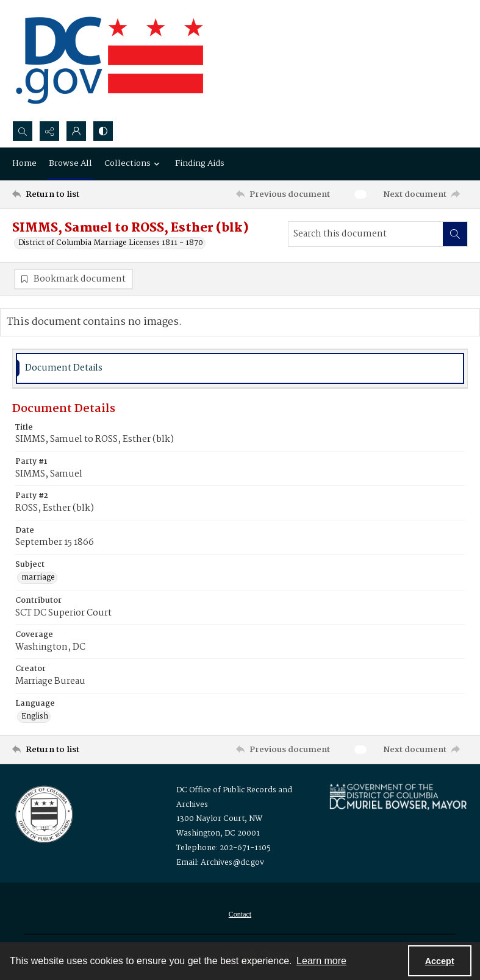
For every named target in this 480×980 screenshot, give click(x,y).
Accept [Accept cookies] (440, 961)
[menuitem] (240, 914)
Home (24, 163)
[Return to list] (72, 194)
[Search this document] (366, 234)
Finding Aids (200, 163)
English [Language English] (35, 717)
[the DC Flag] (110, 60)
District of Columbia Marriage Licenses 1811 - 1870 (111, 243)
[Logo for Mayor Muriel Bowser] (398, 796)
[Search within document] (455, 234)
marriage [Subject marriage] (38, 578)
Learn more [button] (321, 961)
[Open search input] (23, 131)
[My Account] (76, 131)
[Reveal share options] (49, 131)
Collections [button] (134, 163)
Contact (240, 914)
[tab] (240, 368)
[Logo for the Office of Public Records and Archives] (43, 813)
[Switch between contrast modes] (103, 131)
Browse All (70, 163)
